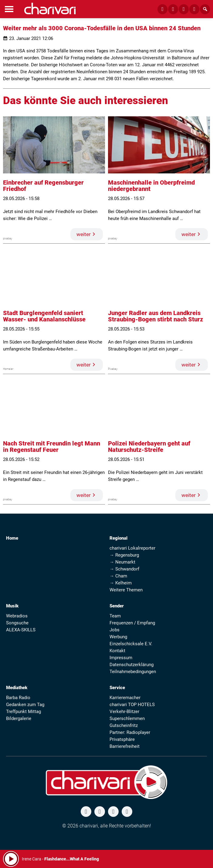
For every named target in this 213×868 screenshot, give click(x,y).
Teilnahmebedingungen (133, 672)
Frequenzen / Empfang (132, 623)
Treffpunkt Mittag (24, 712)
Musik (12, 606)
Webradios (17, 616)
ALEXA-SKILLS (21, 630)
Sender (117, 606)
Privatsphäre (122, 739)
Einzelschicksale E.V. (131, 644)
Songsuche (17, 623)
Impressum (121, 658)
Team (115, 616)
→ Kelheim (121, 583)
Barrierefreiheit (125, 746)
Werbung (118, 637)
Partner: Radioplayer (130, 732)
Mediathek (17, 688)
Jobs (115, 630)
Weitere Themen (126, 590)
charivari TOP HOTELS (132, 705)
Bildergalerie (19, 718)
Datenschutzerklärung (132, 665)
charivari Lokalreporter (132, 548)
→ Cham (118, 576)
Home (12, 538)
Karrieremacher (125, 698)
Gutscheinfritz (124, 725)
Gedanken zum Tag (25, 705)
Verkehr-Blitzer (124, 712)
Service (117, 688)
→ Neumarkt (122, 562)
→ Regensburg (124, 555)
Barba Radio (18, 698)
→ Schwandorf (124, 569)
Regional (118, 538)
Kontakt (117, 651)
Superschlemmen (127, 718)
